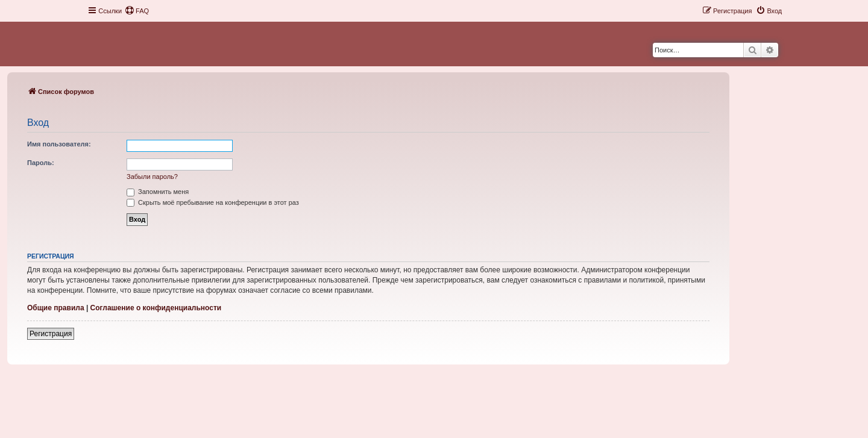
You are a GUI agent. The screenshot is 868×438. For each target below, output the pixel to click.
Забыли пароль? (152, 177)
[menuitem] (137, 11)
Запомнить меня (158, 192)
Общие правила (56, 308)
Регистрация (51, 334)
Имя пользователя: (59, 144)
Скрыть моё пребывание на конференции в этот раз (213, 202)
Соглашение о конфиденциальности (156, 308)
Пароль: (41, 163)
